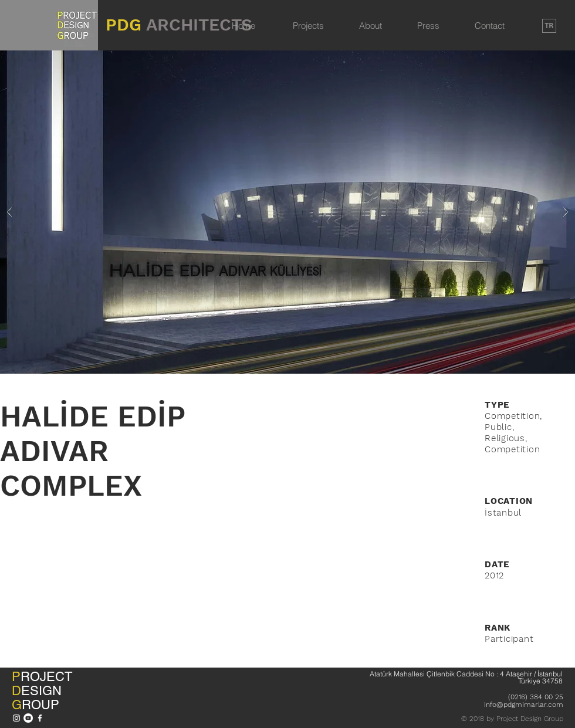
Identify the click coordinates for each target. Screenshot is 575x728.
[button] (287, 212)
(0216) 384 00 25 (536, 697)
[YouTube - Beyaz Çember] (28, 718)
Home (243, 26)
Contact (490, 26)
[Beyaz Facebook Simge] (40, 718)
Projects (308, 26)
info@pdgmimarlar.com (524, 705)
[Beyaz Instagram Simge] (16, 718)
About (371, 26)
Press (428, 26)
